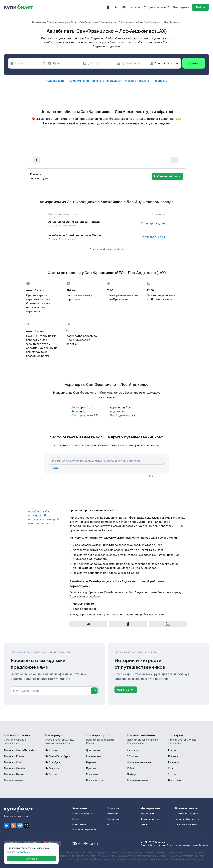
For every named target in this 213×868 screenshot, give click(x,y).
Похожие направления (107, 81)
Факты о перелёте (137, 81)
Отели (136, 7)
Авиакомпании (79, 81)
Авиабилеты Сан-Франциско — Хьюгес (75, 235)
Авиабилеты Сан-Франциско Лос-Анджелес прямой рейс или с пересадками (44, 518)
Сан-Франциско (82, 416)
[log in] (200, 7)
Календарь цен (56, 81)
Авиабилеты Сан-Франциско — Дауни (74, 222)
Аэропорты (160, 81)
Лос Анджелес (120, 416)
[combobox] (26, 63)
